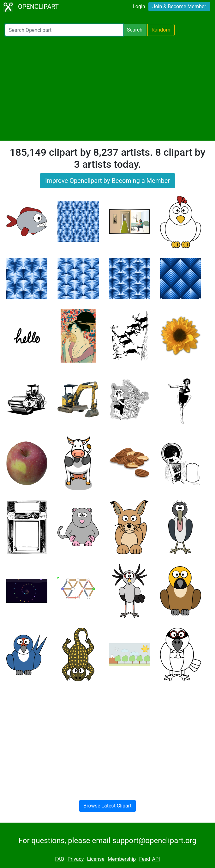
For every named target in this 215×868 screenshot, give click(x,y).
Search (135, 30)
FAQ (60, 859)
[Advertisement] (107, 88)
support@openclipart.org (154, 841)
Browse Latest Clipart (107, 806)
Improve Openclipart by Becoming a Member (107, 181)
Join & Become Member (179, 6)
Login (139, 6)
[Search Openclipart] (64, 30)
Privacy (76, 859)
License (96, 859)
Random (161, 30)
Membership (122, 859)
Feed (145, 859)
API (156, 859)
